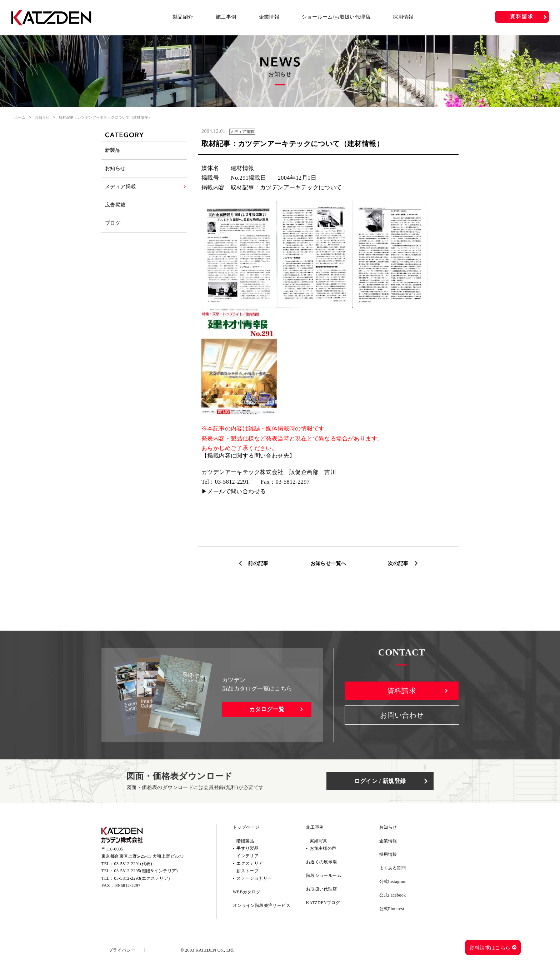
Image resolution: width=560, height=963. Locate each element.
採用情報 (403, 17)
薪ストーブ (247, 871)
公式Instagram (393, 882)
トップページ (246, 827)
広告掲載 (115, 205)
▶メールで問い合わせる (234, 491)
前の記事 (258, 563)
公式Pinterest (392, 909)
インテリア (247, 856)
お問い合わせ (402, 715)
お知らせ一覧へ (328, 563)
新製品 (113, 150)
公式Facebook (393, 895)
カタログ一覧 (267, 709)
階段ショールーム (324, 875)
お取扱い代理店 (322, 889)
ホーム (20, 117)
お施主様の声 (323, 848)
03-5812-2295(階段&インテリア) (146, 871)
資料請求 (522, 17)
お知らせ (42, 117)
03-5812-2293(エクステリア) (142, 878)
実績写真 (319, 841)
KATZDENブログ (323, 903)
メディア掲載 (120, 187)
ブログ (113, 223)
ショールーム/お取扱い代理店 (336, 17)
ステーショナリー (254, 878)
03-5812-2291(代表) (133, 864)
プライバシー (122, 950)
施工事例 (226, 17)
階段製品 (245, 841)
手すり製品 (247, 848)
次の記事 (398, 563)
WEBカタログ (247, 892)
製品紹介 (183, 17)
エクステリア (250, 863)
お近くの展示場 (322, 862)
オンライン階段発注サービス (262, 905)
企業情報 (269, 17)
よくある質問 (392, 868)
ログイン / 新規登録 (380, 781)
